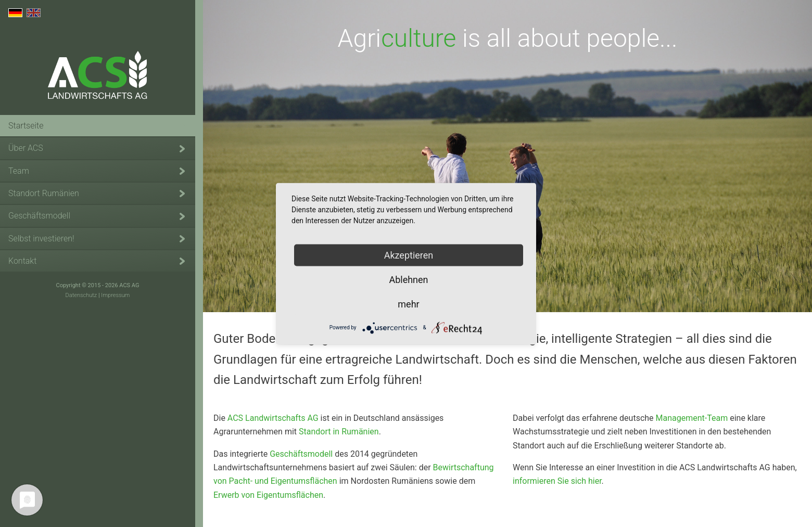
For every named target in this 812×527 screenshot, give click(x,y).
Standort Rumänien (44, 193)
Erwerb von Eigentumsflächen (268, 495)
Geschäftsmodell (39, 216)
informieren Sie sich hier (557, 481)
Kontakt (22, 261)
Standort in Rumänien (339, 432)
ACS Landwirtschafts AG (98, 78)
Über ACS (26, 148)
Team (19, 171)
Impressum (115, 295)
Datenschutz (81, 295)
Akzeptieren (409, 255)
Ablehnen (408, 279)
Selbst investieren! (41, 239)
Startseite (26, 126)
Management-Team (692, 418)
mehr (408, 304)
